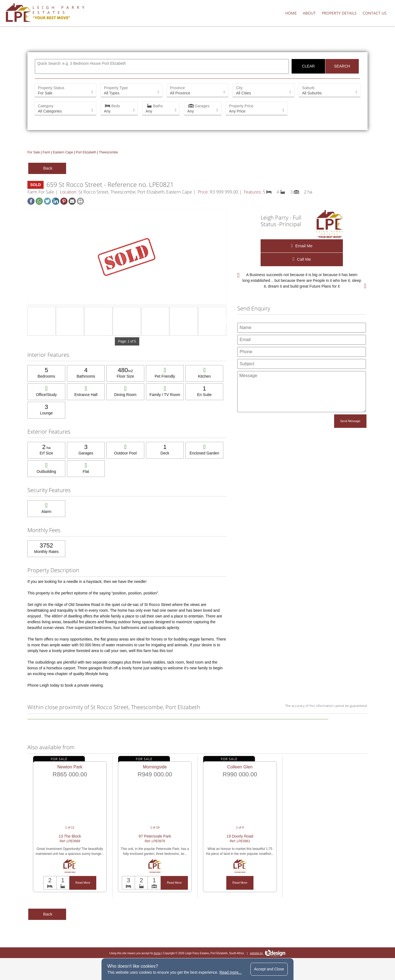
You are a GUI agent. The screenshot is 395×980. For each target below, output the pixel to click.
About (309, 13)
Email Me (302, 246)
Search (342, 66)
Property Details (339, 13)
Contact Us (375, 13)
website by (268, 953)
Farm (46, 152)
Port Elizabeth (86, 152)
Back (47, 168)
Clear (308, 66)
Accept (269, 969)
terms (157, 953)
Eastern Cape (63, 152)
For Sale (34, 152)
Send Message (350, 421)
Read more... (231, 972)
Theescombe (108, 152)
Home (291, 13)
